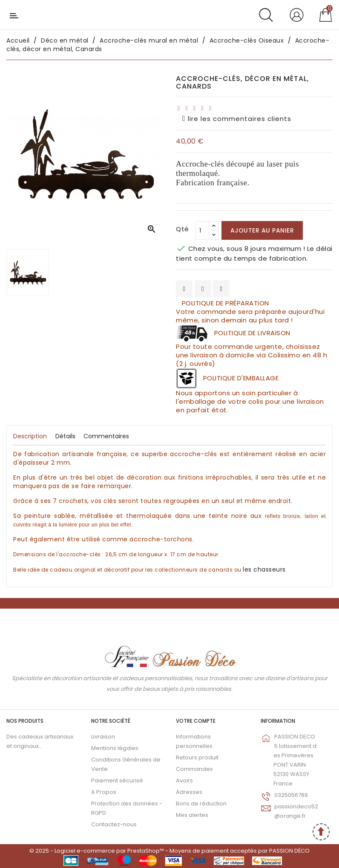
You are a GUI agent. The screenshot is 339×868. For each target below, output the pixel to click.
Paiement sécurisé (117, 780)
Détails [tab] (65, 436)
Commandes (194, 769)
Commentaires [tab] (106, 436)
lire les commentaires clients (237, 119)
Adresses (189, 792)
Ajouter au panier (262, 230)
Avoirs (184, 780)
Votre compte (196, 721)
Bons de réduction (201, 803)
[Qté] (202, 230)
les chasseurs (264, 569)
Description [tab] (30, 436)
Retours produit (197, 757)
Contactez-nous (114, 824)
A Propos (104, 792)
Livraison (103, 737)
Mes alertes (192, 815)
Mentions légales (115, 748)
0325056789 (291, 795)
